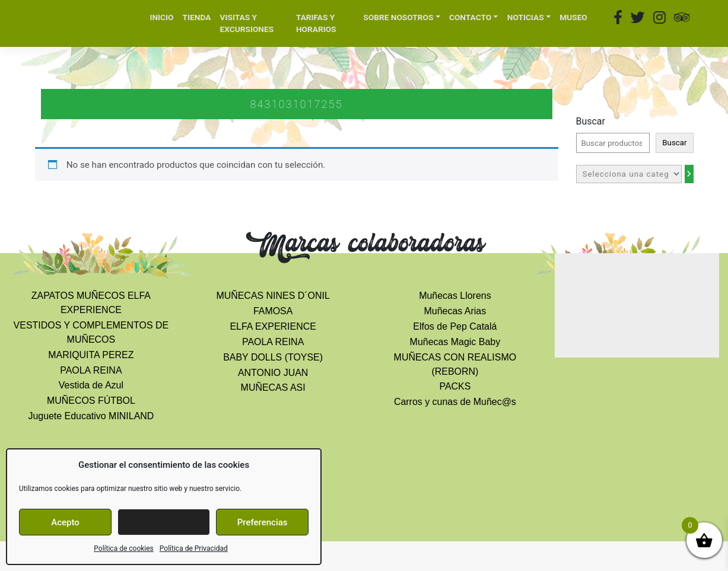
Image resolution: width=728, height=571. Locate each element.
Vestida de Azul (91, 385)
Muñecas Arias (455, 311)
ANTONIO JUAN (273, 373)
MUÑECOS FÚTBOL (91, 401)
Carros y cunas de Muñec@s (455, 402)
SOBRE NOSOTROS (398, 17)
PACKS (455, 386)
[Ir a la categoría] (689, 174)
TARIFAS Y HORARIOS (316, 23)
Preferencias (263, 522)
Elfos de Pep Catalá (455, 326)
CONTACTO (470, 17)
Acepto (65, 522)
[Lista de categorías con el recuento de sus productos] (629, 174)
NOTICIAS (526, 17)
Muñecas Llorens (455, 296)
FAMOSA (273, 311)
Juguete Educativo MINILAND (91, 416)
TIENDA (197, 17)
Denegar (164, 522)
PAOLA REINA (91, 370)
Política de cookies (124, 548)
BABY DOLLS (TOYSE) (273, 357)
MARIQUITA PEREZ (91, 355)
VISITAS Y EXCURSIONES (247, 23)
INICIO (161, 17)
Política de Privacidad (194, 548)
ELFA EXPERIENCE (273, 326)
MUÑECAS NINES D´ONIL (273, 296)
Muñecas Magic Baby (455, 342)
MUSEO (573, 17)
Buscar (591, 121)
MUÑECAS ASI (273, 387)
